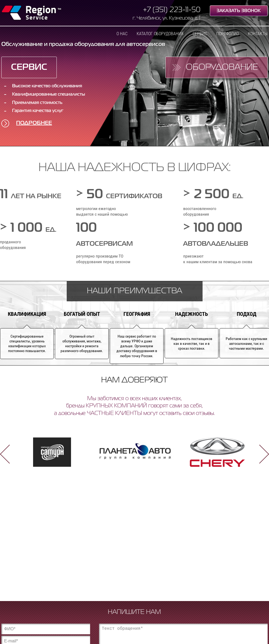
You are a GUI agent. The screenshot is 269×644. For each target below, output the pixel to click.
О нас (122, 34)
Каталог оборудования (160, 34)
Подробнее (34, 123)
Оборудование (222, 68)
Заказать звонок (239, 11)
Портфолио (228, 34)
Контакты (258, 34)
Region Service (32, 13)
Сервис (200, 34)
